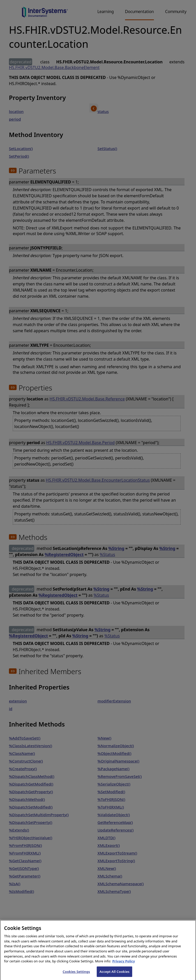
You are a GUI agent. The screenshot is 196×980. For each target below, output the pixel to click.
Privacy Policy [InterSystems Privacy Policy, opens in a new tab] (124, 965)
